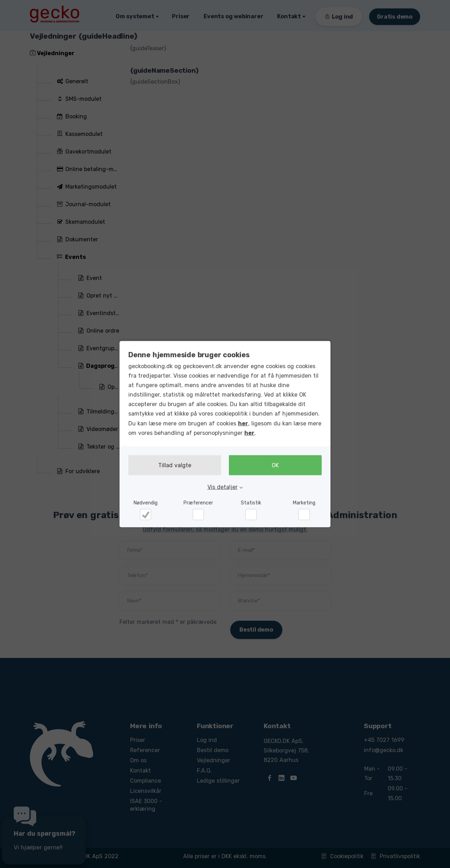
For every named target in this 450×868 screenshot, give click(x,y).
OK (275, 465)
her (243, 423)
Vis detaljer (223, 487)
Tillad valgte (175, 465)
